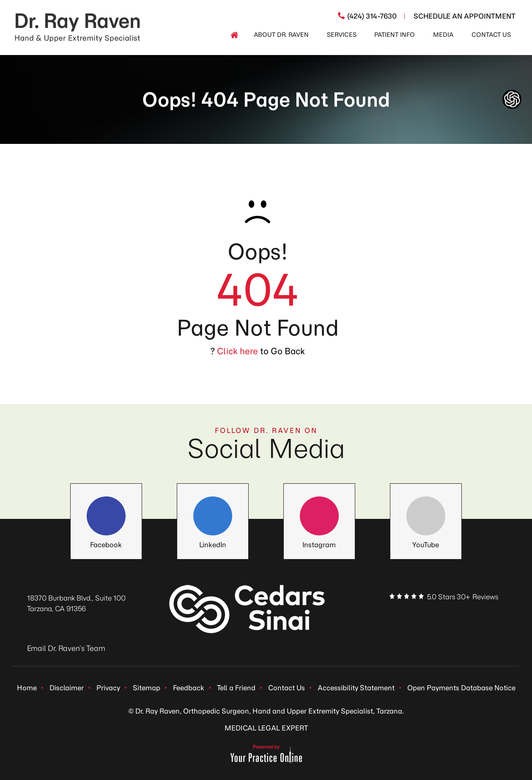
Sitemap (147, 688)
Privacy (108, 688)
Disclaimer (67, 688)
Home (27, 688)
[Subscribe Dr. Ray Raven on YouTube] (483, 614)
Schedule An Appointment (465, 16)
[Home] (234, 35)
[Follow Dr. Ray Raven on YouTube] (426, 516)
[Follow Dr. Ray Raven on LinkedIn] (213, 516)
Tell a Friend (236, 688)
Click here (237, 351)
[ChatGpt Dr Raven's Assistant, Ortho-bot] (512, 99)
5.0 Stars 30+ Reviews (463, 597)
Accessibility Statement (356, 688)
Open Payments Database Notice (461, 688)
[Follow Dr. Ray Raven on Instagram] (319, 516)
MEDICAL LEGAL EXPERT (266, 728)
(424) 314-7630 (372, 16)
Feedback (189, 688)
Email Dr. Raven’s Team (66, 648)
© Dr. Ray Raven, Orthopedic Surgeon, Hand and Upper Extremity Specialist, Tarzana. (266, 711)
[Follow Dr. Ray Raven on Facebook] (106, 516)
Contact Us (287, 688)
